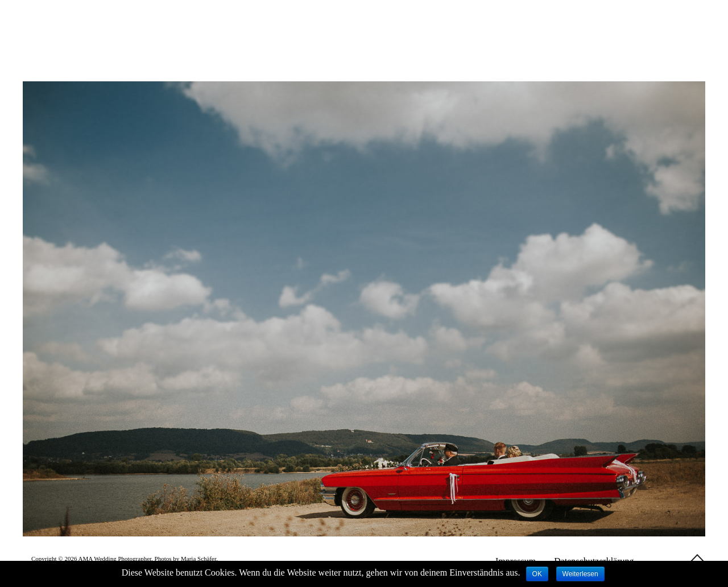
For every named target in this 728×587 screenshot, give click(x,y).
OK (537, 574)
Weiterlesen (580, 574)
